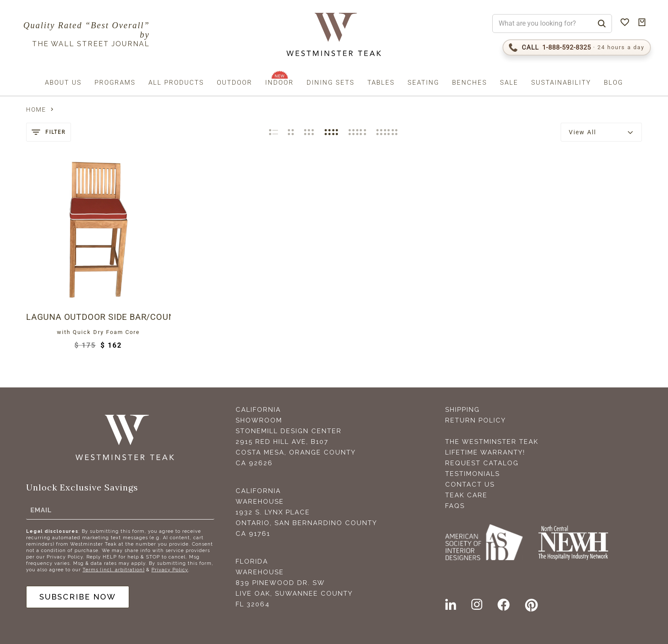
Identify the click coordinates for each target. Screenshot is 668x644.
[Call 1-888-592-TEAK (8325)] (577, 47)
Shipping (463, 410)
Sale (509, 83)
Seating (423, 83)
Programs (115, 83)
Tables (381, 83)
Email (41, 510)
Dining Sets (331, 83)
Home (36, 109)
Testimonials (473, 474)
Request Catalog (482, 463)
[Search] (602, 24)
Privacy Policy (170, 570)
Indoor (279, 83)
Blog (613, 83)
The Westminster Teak (492, 442)
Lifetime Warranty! (485, 452)
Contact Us (470, 484)
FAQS (455, 506)
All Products (176, 83)
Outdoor (235, 83)
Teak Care (466, 495)
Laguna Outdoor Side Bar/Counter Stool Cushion (98, 317)
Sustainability (561, 83)
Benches (470, 83)
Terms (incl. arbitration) (114, 570)
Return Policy (476, 420)
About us (63, 83)
